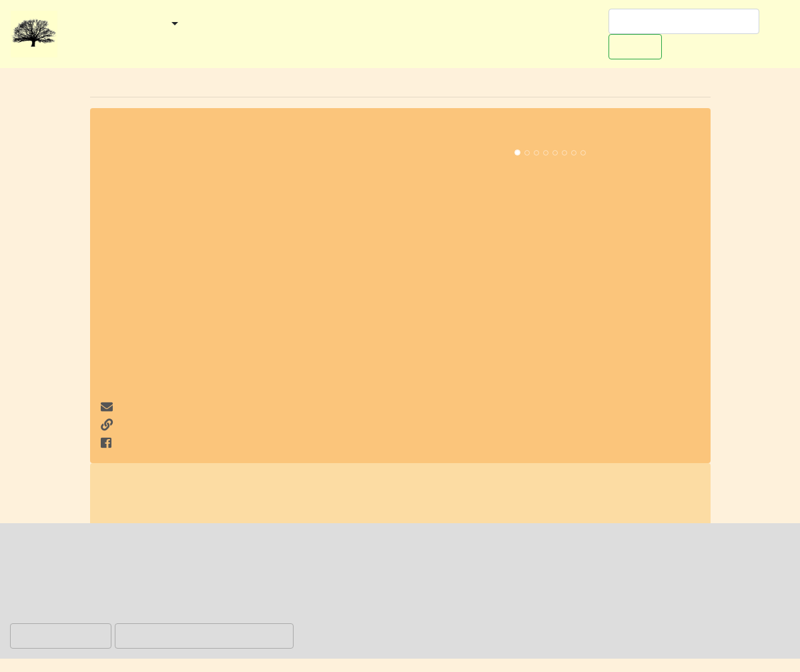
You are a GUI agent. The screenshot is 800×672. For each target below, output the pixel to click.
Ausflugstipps (399, 25)
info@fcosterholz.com (174, 407)
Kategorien (221, 25)
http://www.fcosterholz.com (180, 425)
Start (77, 25)
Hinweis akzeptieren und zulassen (204, 636)
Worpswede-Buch (495, 25)
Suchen (635, 46)
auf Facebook (144, 443)
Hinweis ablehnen (61, 636)
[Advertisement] (251, 300)
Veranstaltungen (306, 25)
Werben (577, 25)
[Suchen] (684, 21)
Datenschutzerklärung (431, 614)
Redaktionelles (103, 43)
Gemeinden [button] (135, 25)
